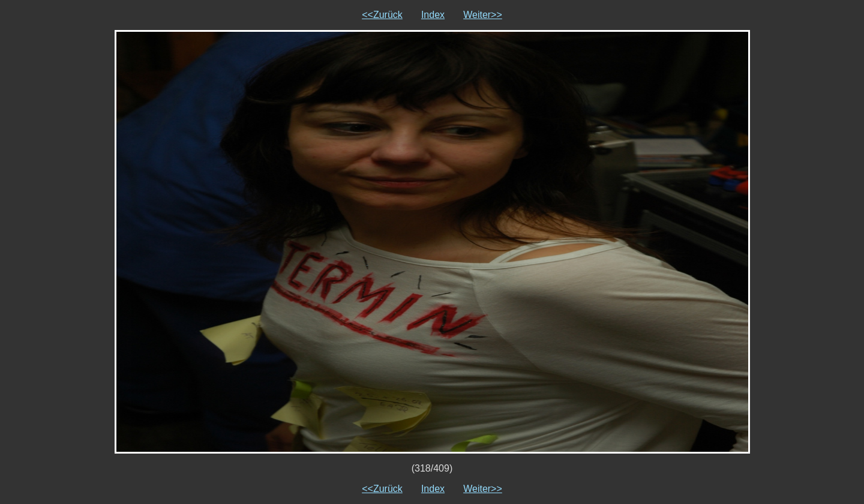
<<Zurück (382, 15)
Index (433, 15)
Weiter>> (483, 15)
